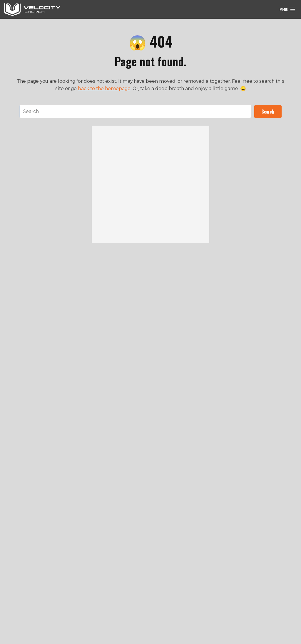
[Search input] (135, 111)
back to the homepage (104, 88)
